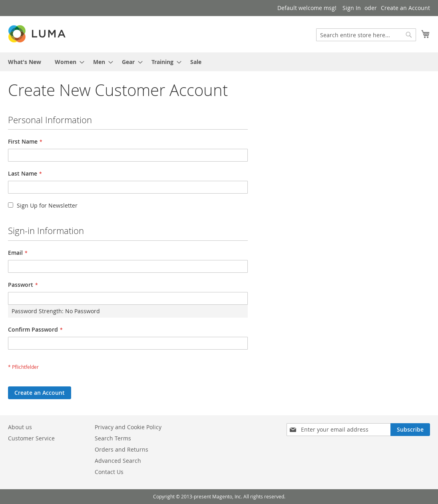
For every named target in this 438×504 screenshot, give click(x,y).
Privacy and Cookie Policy (128, 427)
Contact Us (109, 472)
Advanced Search (118, 461)
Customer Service (31, 438)
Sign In (352, 8)
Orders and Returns (121, 449)
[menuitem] (25, 62)
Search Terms (113, 438)
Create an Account (405, 8)
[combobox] (366, 35)
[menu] (219, 62)
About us (20, 427)
